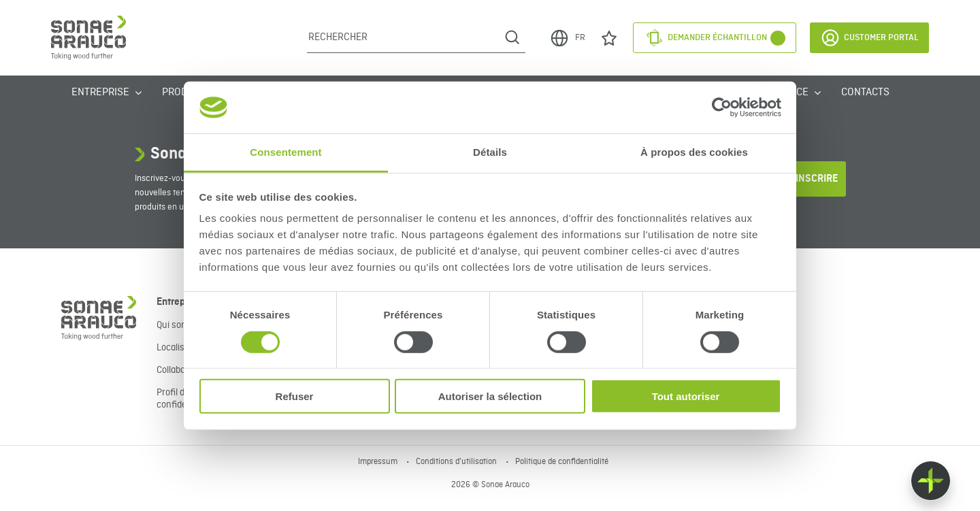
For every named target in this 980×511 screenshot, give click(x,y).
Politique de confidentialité (562, 462)
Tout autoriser (686, 396)
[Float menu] (931, 481)
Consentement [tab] (285, 152)
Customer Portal (869, 38)
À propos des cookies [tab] (694, 152)
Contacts (865, 93)
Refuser (295, 396)
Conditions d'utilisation (457, 462)
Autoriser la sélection (490, 396)
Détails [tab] (490, 152)
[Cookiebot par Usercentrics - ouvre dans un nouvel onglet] (722, 108)
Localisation (181, 348)
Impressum (379, 462)
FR (567, 38)
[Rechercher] (403, 37)
